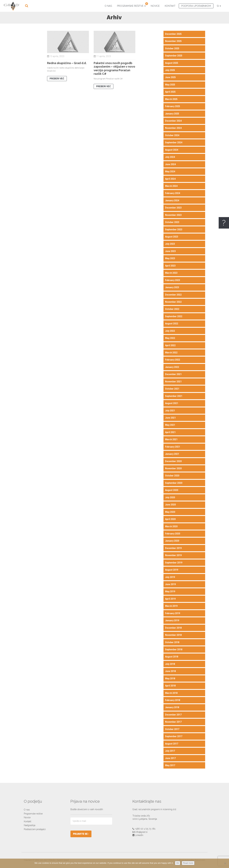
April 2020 (170, 519)
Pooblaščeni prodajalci (35, 829)
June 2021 (170, 418)
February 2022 (173, 360)
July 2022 (170, 331)
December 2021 (173, 374)
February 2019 (173, 613)
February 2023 (173, 280)
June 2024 (170, 164)
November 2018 (173, 635)
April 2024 (170, 179)
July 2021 (170, 411)
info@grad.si (141, 832)
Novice (155, 6)
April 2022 (170, 345)
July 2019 (170, 577)
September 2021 (174, 396)
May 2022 (170, 338)
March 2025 (171, 99)
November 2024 (173, 128)
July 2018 (170, 664)
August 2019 (172, 570)
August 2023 (172, 237)
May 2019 (170, 591)
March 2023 (171, 273)
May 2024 (170, 171)
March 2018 (171, 693)
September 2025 (174, 56)
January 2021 (172, 454)
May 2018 (170, 678)
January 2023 (172, 287)
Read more (188, 863)
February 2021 (173, 447)
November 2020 (173, 468)
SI (219, 6)
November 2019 (173, 555)
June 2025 (170, 77)
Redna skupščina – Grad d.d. (67, 63)
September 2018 (174, 649)
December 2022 (173, 295)
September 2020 (174, 483)
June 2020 (170, 505)
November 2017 (173, 722)
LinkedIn (139, 835)
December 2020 (173, 461)
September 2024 (174, 142)
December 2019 (173, 548)
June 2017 (170, 758)
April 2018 (170, 686)
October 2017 (172, 729)
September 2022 (174, 316)
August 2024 (172, 150)
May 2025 (170, 85)
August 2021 (172, 403)
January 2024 (172, 201)
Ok (178, 863)
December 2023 (173, 208)
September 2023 (174, 230)
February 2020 (173, 534)
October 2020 (172, 476)
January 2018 (172, 707)
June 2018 (170, 671)
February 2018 (173, 700)
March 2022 (171, 353)
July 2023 (170, 244)
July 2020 (170, 497)
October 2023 (172, 222)
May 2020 (170, 512)
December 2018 (173, 628)
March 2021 (171, 439)
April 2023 (170, 266)
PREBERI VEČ (57, 79)
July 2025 (170, 70)
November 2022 (173, 302)
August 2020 (172, 490)
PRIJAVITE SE (81, 834)
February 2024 (173, 193)
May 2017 (170, 765)
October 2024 (172, 135)
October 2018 (172, 642)
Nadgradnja (30, 825)
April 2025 (170, 92)
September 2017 (174, 736)
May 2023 (170, 258)
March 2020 (171, 526)
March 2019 (171, 606)
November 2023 (173, 215)
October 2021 (172, 389)
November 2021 (173, 382)
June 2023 (170, 251)
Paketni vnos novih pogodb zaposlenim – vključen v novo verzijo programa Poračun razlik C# (114, 68)
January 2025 (172, 114)
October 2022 (172, 309)
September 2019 (174, 563)
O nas (108, 6)
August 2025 (172, 63)
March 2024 (171, 186)
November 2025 (173, 41)
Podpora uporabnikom (196, 6)
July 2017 (170, 751)
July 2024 (170, 157)
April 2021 (170, 432)
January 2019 (172, 620)
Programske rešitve (133, 5)
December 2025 (173, 34)
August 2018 (172, 657)
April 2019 (170, 599)
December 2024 (173, 121)
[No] (225, 863)
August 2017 (172, 744)
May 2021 (170, 425)
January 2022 (172, 367)
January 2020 (172, 541)
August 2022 (172, 324)
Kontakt (170, 6)
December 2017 (173, 715)
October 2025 (172, 48)
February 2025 (173, 106)
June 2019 (170, 584)
